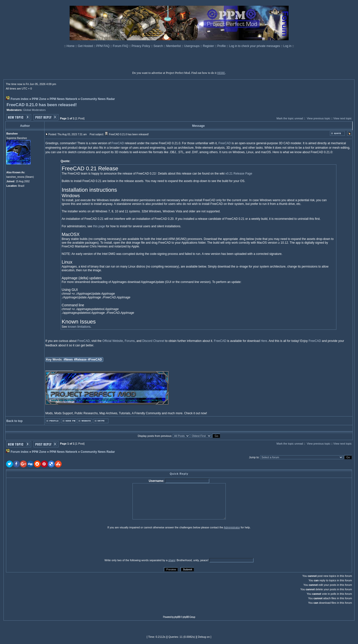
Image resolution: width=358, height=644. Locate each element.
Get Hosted (86, 46)
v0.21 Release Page (239, 174)
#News (68, 360)
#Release (80, 360)
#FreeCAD (95, 360)
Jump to (254, 457)
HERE (221, 73)
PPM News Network (63, 99)
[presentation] (45, 544)
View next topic (343, 118)
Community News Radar (98, 99)
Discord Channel (153, 341)
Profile (222, 46)
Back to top (14, 421)
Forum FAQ (121, 46)
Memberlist (174, 46)
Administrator (232, 527)
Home (71, 46)
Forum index (20, 99)
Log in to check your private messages (255, 46)
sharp (172, 560)
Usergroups (192, 46)
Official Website (113, 341)
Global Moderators (34, 110)
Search (158, 46)
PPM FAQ (103, 46)
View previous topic (319, 118)
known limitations (79, 327)
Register (209, 46)
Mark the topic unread (290, 118)
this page (99, 226)
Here (264, 341)
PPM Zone (39, 99)
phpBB (177, 617)
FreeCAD (118, 143)
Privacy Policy (141, 46)
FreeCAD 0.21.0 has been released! (42, 105)
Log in (288, 46)
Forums (130, 341)
